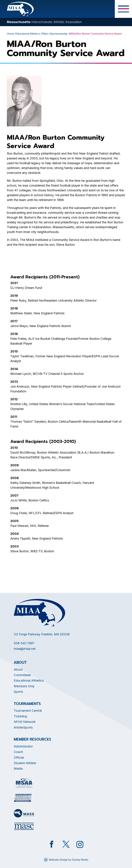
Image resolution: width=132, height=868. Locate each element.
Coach (18, 752)
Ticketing (20, 716)
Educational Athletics (28, 34)
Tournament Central (28, 711)
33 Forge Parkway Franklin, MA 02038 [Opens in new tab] (42, 634)
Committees (22, 675)
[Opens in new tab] (24, 783)
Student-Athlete (25, 763)
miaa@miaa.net (25, 649)
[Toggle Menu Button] (123, 9)
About (18, 669)
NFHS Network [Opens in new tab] (25, 722)
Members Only (24, 686)
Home (10, 34)
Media (18, 769)
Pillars (45, 34)
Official (19, 758)
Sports (18, 692)
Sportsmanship (59, 34)
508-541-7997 (24, 643)
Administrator (23, 746)
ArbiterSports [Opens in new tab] (23, 727)
